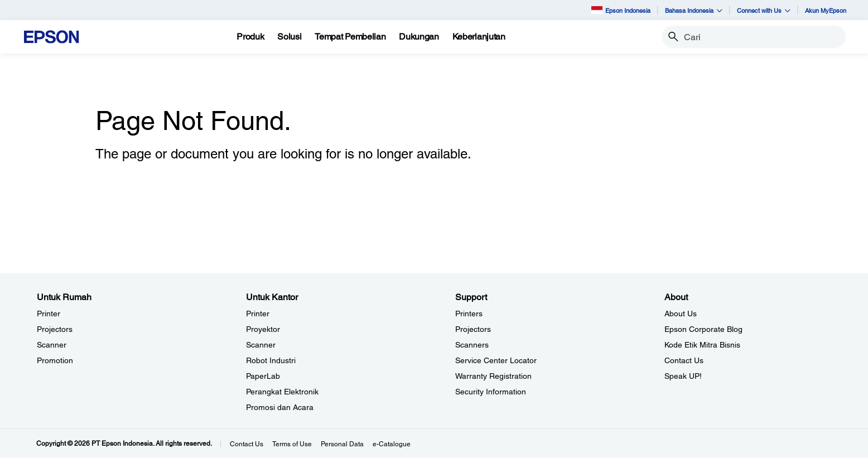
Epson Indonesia (621, 10)
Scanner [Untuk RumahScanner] (52, 345)
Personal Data (342, 444)
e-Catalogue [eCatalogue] (392, 444)
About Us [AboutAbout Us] (681, 314)
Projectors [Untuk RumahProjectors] (55, 329)
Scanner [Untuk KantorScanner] (261, 345)
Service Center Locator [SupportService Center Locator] (496, 360)
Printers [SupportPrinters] (469, 314)
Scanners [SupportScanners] (472, 345)
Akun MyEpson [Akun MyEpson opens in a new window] (826, 10)
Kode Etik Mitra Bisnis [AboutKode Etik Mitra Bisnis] (702, 345)
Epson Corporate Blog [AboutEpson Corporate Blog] (703, 329)
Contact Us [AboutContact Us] (684, 360)
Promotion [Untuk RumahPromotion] (55, 360)
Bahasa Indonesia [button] (694, 10)
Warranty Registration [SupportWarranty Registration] (493, 376)
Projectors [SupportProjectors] (473, 329)
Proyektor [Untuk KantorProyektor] (263, 329)
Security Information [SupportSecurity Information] (491, 392)
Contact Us (247, 444)
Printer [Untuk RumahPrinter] (49, 314)
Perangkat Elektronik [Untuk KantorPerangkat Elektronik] (282, 392)
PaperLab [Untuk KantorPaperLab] (263, 376)
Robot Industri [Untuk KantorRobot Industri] (271, 360)
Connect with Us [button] (764, 10)
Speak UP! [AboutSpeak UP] (683, 376)
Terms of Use (292, 444)
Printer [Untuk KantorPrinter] (258, 314)
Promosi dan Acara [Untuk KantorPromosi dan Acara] (280, 407)
